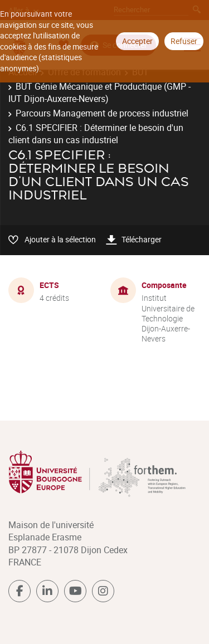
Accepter (137, 41)
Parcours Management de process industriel (102, 113)
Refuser (184, 41)
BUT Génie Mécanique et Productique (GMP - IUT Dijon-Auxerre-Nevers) (99, 92)
